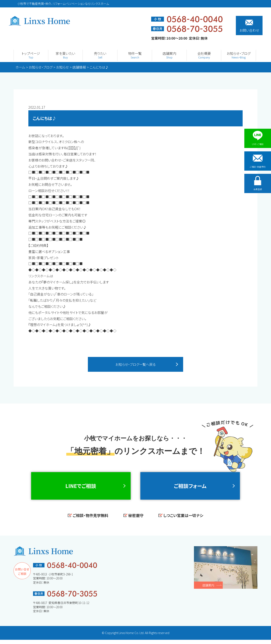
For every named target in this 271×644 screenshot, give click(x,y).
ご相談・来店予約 (258, 162)
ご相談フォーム (190, 488)
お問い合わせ (249, 26)
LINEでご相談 (81, 488)
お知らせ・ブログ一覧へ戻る (135, 365)
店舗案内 (208, 589)
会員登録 (258, 186)
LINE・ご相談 (258, 138)
